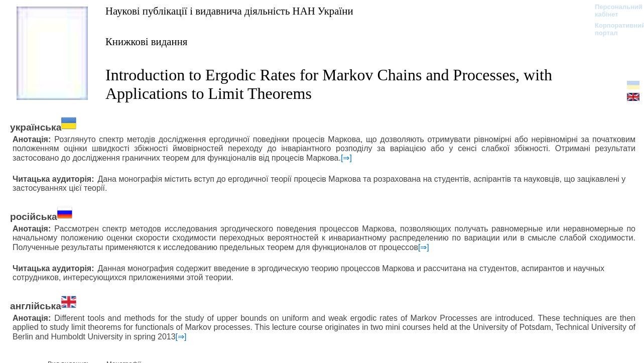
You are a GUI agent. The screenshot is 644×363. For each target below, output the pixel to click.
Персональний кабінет (614, 11)
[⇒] (346, 158)
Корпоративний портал (614, 29)
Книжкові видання (146, 41)
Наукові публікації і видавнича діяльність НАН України (229, 11)
